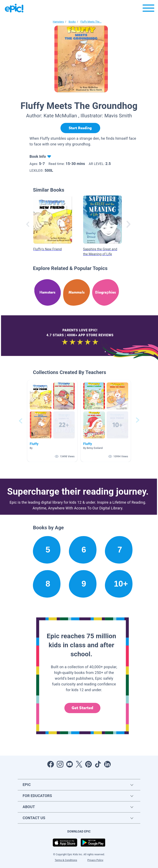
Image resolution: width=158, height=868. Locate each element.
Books (72, 22)
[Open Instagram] (60, 764)
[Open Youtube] (70, 764)
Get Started (82, 708)
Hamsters (58, 22)
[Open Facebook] (51, 764)
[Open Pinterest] (88, 764)
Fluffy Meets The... (91, 22)
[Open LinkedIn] (107, 764)
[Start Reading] (80, 128)
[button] (52, 421)
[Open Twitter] (79, 764)
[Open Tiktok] (98, 764)
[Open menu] (148, 9)
